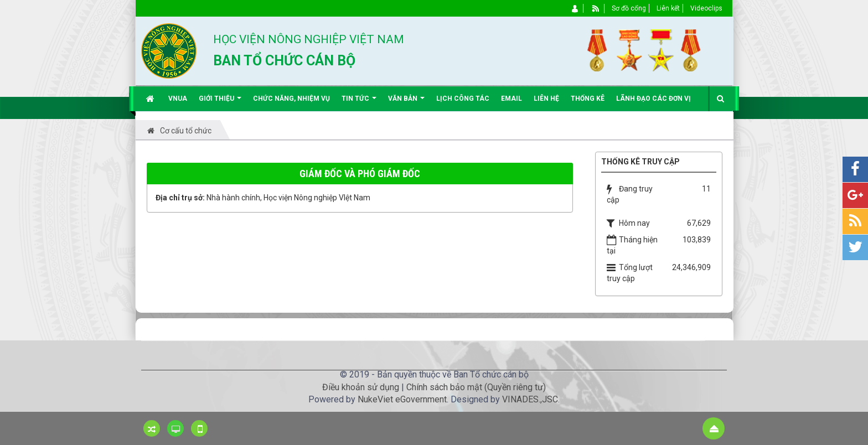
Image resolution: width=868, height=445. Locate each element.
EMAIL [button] (512, 99)
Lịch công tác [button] (463, 99)
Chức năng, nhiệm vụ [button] (291, 99)
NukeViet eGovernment (402, 399)
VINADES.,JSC (530, 399)
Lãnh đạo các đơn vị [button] (653, 99)
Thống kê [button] (588, 99)
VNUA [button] (178, 99)
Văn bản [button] (406, 103)
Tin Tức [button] (359, 103)
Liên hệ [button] (546, 99)
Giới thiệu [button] (220, 103)
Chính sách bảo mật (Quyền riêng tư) (476, 387)
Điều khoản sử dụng (361, 387)
